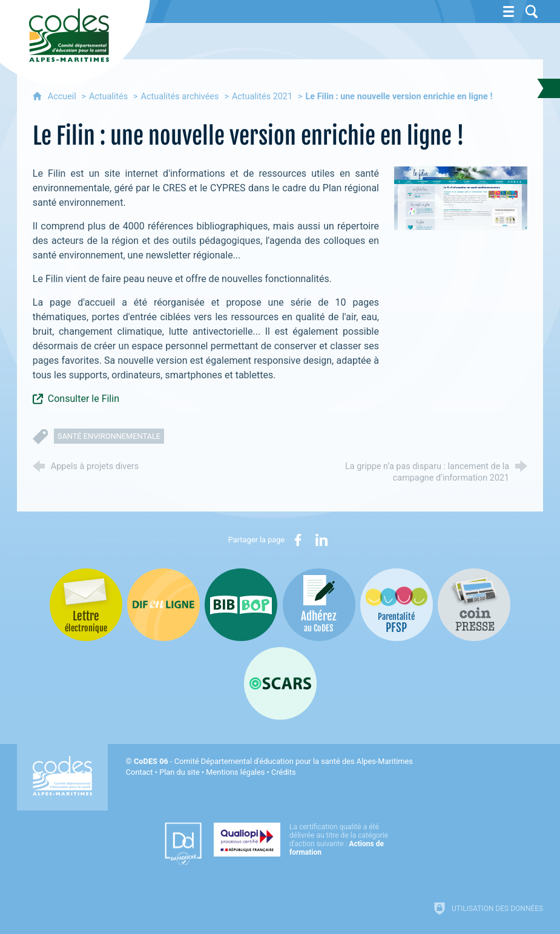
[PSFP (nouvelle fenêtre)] (397, 605)
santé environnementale (109, 436)
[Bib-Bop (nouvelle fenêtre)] (241, 605)
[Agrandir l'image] (461, 198)
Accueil (63, 97)
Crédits (283, 772)
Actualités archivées (180, 97)
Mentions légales (235, 772)
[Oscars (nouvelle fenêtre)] (280, 683)
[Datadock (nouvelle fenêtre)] (183, 844)
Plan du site (180, 772)
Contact (140, 772)
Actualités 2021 (262, 97)
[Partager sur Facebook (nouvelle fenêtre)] (298, 540)
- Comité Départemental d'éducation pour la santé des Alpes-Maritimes (273, 761)
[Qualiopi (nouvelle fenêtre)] (305, 840)
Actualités (108, 97)
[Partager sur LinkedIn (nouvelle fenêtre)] (321, 540)
